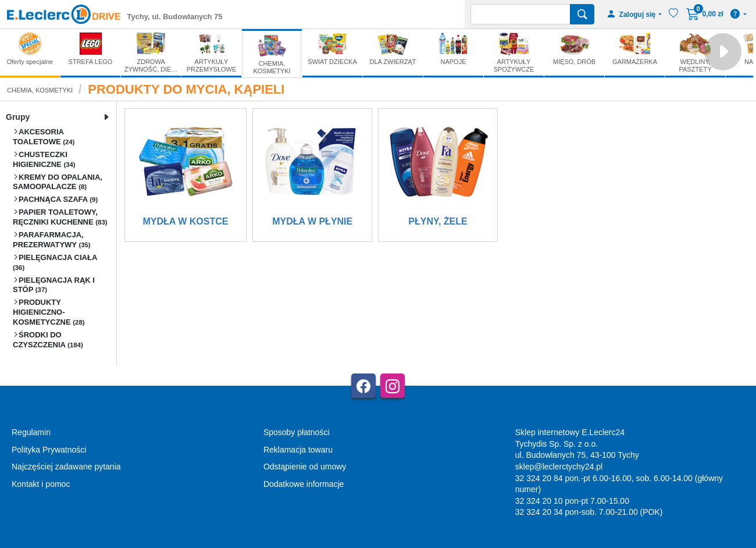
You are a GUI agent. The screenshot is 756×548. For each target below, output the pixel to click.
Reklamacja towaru (298, 450)
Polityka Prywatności (49, 450)
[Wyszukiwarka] (520, 14)
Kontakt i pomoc (41, 484)
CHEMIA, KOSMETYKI (40, 90)
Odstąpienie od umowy (305, 467)
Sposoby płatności (297, 432)
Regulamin (31, 432)
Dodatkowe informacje (304, 484)
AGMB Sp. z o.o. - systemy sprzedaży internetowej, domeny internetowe (267, 543)
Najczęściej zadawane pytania (66, 467)
